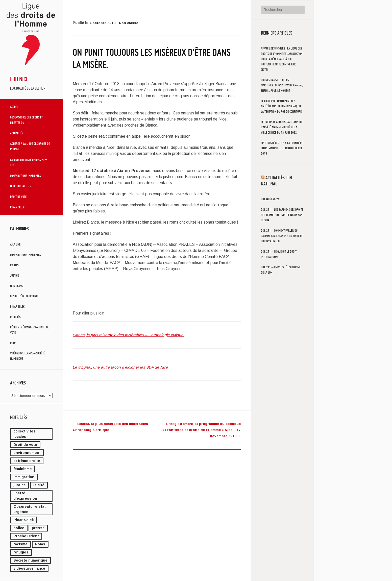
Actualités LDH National (276, 180)
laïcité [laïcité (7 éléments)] (39, 485)
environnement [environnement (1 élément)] (27, 453)
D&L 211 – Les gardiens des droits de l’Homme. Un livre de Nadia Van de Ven (282, 215)
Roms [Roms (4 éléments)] (40, 544)
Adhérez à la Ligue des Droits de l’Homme (30, 146)
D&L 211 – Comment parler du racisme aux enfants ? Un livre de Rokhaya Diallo (282, 236)
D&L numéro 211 (271, 199)
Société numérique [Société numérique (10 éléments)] (30, 560)
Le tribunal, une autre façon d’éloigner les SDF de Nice (122, 367)
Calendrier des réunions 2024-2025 (30, 162)
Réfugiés (15, 317)
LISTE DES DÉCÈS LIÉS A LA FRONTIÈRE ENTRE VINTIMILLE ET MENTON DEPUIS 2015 (282, 148)
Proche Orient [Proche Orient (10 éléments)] (26, 536)
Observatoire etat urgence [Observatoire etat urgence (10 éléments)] (30, 509)
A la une (15, 244)
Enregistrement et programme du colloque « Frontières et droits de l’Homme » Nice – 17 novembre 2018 (200, 430)
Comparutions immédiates (25, 176)
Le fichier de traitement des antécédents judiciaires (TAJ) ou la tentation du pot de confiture (281, 106)
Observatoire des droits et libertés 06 (26, 120)
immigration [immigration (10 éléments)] (24, 477)
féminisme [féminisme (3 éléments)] (23, 469)
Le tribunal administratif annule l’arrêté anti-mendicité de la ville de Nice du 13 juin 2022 (282, 127)
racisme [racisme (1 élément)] (20, 544)
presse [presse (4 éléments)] (38, 528)
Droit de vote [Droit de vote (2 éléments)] (25, 445)
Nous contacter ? (21, 186)
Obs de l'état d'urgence (24, 296)
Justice (14, 275)
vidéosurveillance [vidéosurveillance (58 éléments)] (29, 568)
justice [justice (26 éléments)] (20, 485)
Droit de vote (18, 197)
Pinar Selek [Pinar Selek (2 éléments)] (24, 520)
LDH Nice (19, 79)
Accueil (15, 107)
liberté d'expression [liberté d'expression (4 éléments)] (25, 496)
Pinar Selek (17, 207)
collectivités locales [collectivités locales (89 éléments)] (24, 434)
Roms (13, 343)
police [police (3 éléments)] (19, 528)
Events (14, 265)
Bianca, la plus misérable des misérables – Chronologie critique (130, 335)
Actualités (17, 133)
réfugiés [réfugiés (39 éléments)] (21, 552)
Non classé (17, 286)
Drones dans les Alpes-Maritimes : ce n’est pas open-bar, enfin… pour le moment (282, 85)
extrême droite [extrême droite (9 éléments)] (27, 461)
